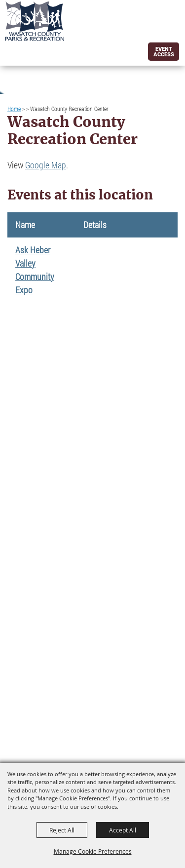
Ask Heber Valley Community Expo (35, 270)
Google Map (46, 165)
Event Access (164, 52)
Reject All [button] (62, 830)
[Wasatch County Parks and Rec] (35, 21)
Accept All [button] (123, 830)
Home (14, 109)
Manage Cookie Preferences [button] (93, 851)
